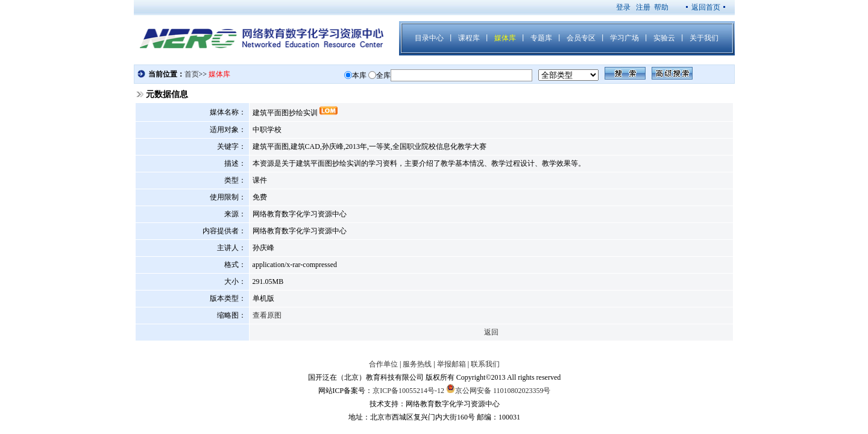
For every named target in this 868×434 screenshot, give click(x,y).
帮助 (661, 7)
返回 (491, 332)
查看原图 (267, 315)
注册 (643, 7)
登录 (623, 7)
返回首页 (706, 7)
